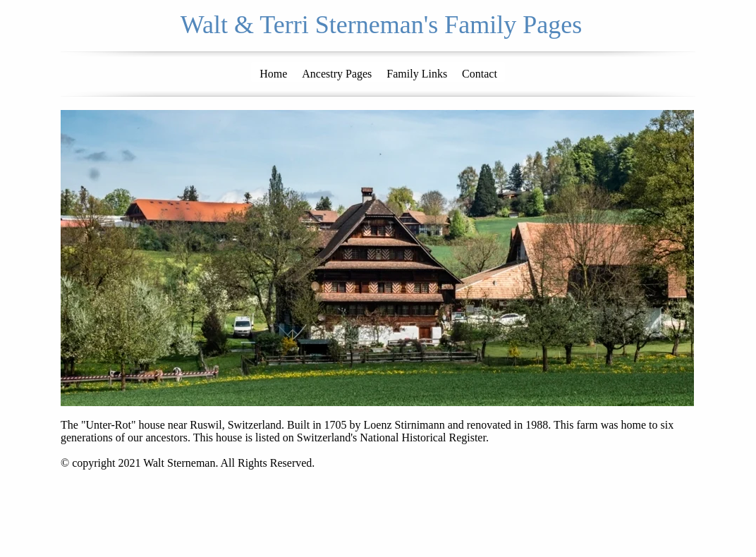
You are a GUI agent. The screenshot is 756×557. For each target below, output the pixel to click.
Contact (480, 74)
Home (273, 74)
